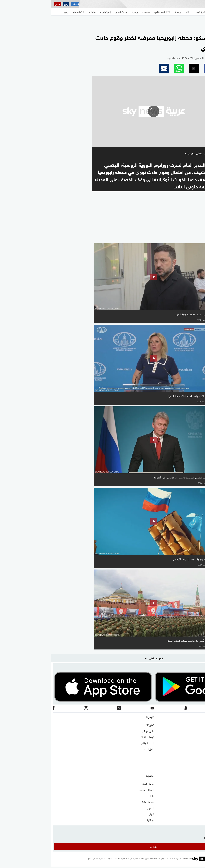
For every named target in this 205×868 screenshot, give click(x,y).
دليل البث (98, 749)
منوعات (200, 814)
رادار (100, 796)
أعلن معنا (199, 761)
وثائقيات (98, 820)
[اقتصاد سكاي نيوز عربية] (24, 4)
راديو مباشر (97, 731)
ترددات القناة (96, 737)
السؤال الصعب (95, 789)
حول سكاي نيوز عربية (193, 731)
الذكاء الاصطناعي (195, 802)
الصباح (99, 808)
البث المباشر (96, 743)
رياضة (200, 796)
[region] (102, 23)
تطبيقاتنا (98, 725)
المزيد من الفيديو (187, 239)
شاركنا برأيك (197, 767)
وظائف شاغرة (196, 755)
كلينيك (99, 814)
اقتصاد (200, 808)
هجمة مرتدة (97, 802)
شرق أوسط (198, 783)
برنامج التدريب (196, 737)
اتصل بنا (199, 725)
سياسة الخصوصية (194, 749)
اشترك (103, 846)
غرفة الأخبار (97, 783)
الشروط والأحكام (195, 743)
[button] (158, 69)
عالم (201, 789)
